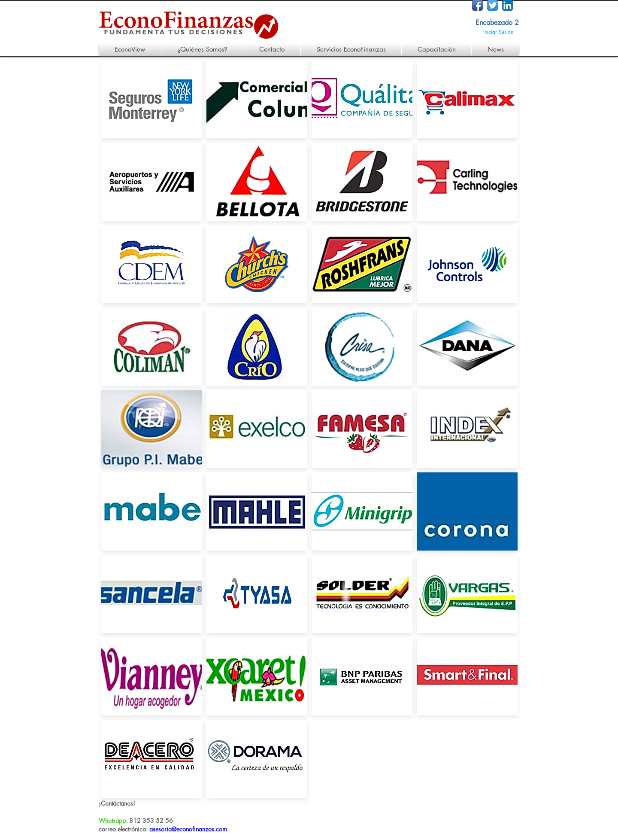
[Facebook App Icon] (477, 5)
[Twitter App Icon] (492, 5)
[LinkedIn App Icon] (507, 5)
